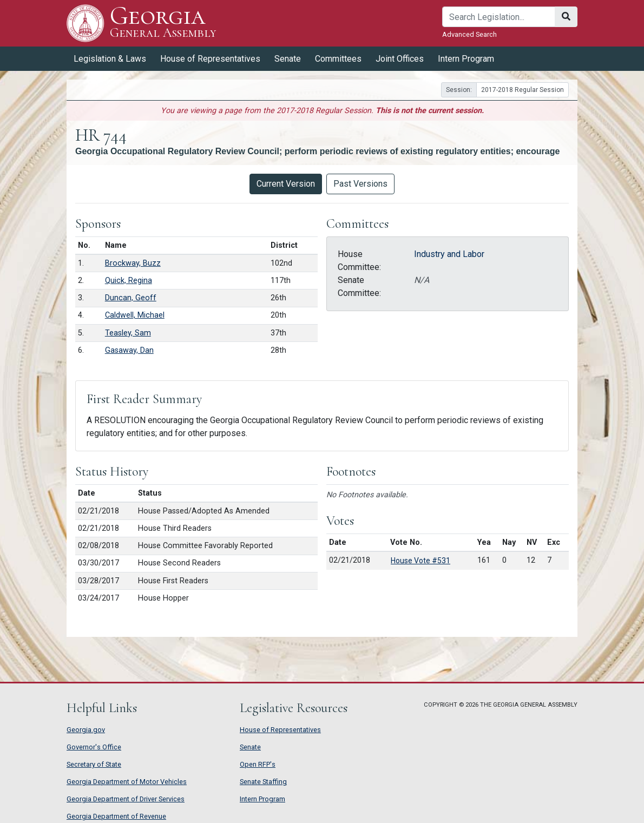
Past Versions (360, 184)
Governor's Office (94, 747)
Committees (338, 59)
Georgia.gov (86, 730)
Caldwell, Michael (135, 315)
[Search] (499, 17)
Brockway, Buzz (133, 263)
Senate (288, 59)
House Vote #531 (420, 561)
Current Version (286, 184)
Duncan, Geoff (131, 298)
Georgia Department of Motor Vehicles (127, 782)
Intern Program (466, 59)
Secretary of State (94, 764)
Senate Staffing (263, 782)
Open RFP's (258, 764)
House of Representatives (210, 59)
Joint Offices (400, 59)
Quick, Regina (129, 281)
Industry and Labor (449, 254)
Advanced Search (469, 34)
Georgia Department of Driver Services (126, 799)
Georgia (163, 23)
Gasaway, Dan (129, 350)
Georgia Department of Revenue (116, 816)
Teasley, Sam (128, 333)
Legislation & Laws (110, 59)
